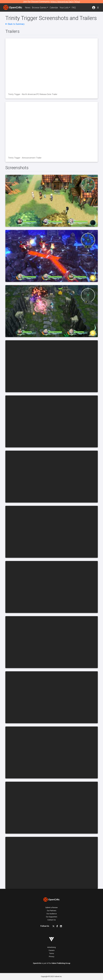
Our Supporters (52, 917)
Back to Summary (15, 24)
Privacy (52, 956)
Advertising (51, 947)
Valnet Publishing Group (61, 963)
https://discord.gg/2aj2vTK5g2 (65, 2)
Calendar (54, 7)
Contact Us (52, 920)
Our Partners (52, 911)
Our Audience (52, 914)
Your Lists (64, 7)
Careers (52, 950)
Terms (51, 953)
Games (39, 7)
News (28, 7)
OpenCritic (37, 963)
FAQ (74, 7)
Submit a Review (51, 907)
